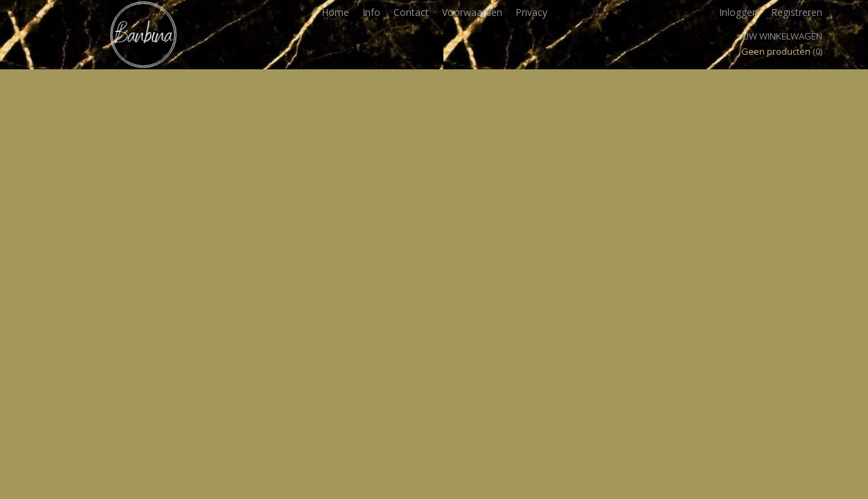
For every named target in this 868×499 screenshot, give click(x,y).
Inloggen (738, 12)
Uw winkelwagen (782, 36)
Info (371, 12)
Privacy (531, 12)
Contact (411, 12)
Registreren (797, 12)
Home (335, 12)
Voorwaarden (472, 12)
